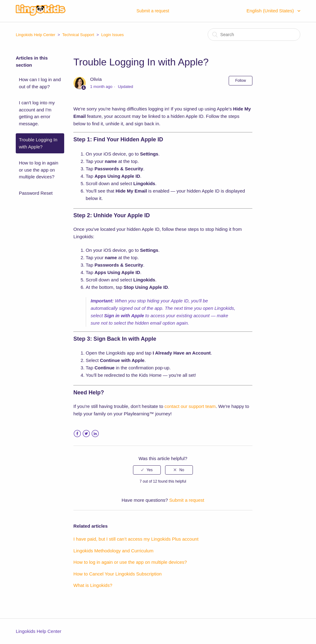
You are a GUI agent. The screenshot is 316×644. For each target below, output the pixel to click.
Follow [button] (241, 81)
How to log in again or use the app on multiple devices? (39, 170)
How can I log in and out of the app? (40, 83)
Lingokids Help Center (35, 35)
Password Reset (36, 193)
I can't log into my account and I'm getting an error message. (37, 113)
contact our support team (190, 406)
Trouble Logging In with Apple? (38, 143)
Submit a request (153, 11)
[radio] (147, 470)
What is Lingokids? (93, 585)
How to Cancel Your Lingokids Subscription (118, 574)
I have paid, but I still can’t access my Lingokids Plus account (136, 539)
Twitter (86, 434)
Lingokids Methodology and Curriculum (113, 551)
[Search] (254, 35)
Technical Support (78, 35)
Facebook (77, 434)
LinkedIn (95, 434)
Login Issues (112, 35)
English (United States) (271, 11)
